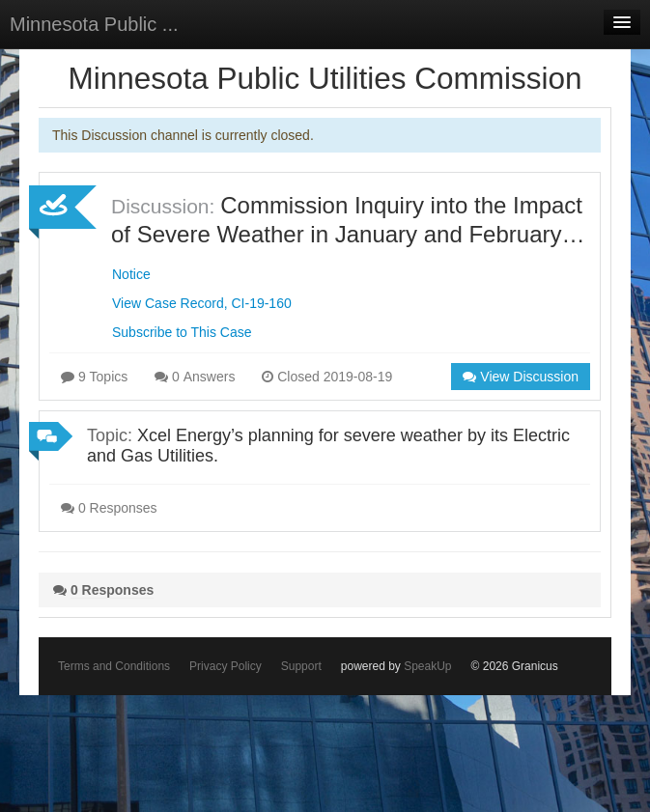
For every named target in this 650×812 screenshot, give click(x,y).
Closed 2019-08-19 (327, 377)
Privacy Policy (226, 666)
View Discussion (521, 377)
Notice (131, 274)
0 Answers (195, 377)
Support (301, 666)
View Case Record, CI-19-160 (202, 303)
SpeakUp (427, 666)
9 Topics (94, 377)
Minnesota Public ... (94, 24)
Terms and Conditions (114, 666)
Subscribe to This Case (182, 332)
